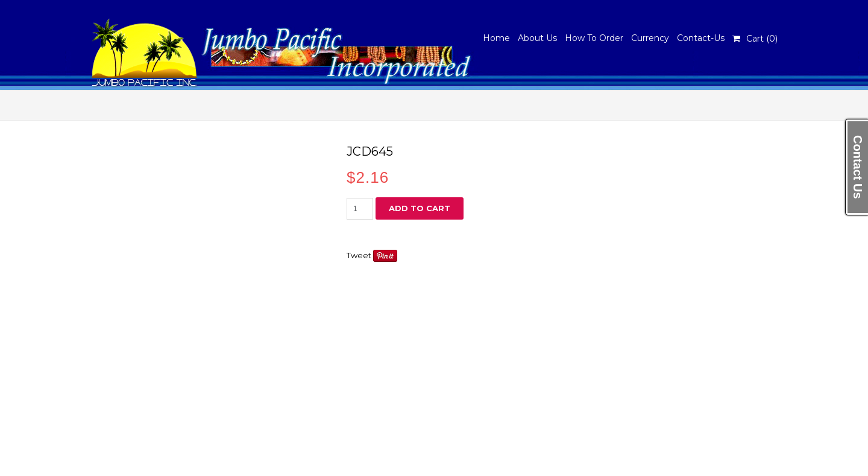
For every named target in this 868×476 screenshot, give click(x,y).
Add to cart (420, 208)
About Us (537, 38)
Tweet (359, 255)
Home (496, 38)
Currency (650, 38)
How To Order (594, 38)
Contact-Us (701, 38)
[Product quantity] (360, 209)
